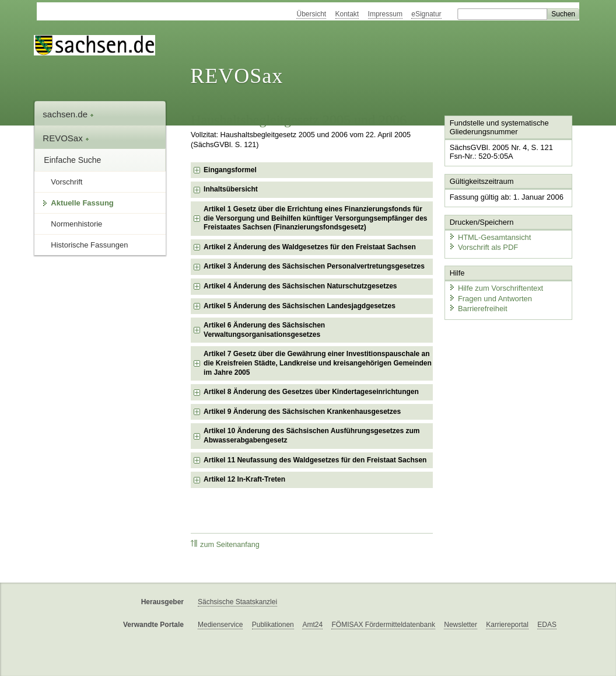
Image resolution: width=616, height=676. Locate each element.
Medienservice (220, 625)
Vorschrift (66, 182)
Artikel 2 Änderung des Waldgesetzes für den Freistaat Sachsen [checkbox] (310, 247)
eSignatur (426, 14)
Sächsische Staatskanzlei (237, 602)
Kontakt (347, 14)
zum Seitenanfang (225, 544)
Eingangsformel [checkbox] (230, 170)
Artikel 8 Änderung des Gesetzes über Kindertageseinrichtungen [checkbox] (311, 392)
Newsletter (461, 625)
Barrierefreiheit (478, 308)
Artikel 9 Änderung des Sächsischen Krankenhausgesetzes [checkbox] (302, 412)
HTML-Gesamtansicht (489, 237)
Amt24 (312, 625)
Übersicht (311, 14)
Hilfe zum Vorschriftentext (496, 288)
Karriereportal (507, 625)
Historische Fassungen (89, 245)
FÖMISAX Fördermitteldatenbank (383, 625)
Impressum (385, 14)
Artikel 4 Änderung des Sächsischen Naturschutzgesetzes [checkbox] (300, 286)
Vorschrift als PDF (483, 247)
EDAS (547, 625)
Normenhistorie (76, 224)
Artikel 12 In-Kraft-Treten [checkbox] (244, 479)
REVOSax (237, 76)
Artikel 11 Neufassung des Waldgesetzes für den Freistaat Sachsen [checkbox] (315, 460)
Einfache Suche (72, 160)
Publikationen (273, 625)
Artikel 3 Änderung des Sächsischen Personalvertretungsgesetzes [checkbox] (314, 266)
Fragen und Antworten (490, 297)
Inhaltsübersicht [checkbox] (231, 189)
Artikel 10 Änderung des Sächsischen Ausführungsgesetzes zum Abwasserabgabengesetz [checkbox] (311, 435)
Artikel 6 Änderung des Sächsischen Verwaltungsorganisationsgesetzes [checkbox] (264, 330)
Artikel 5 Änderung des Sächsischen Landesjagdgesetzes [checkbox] (300, 306)
